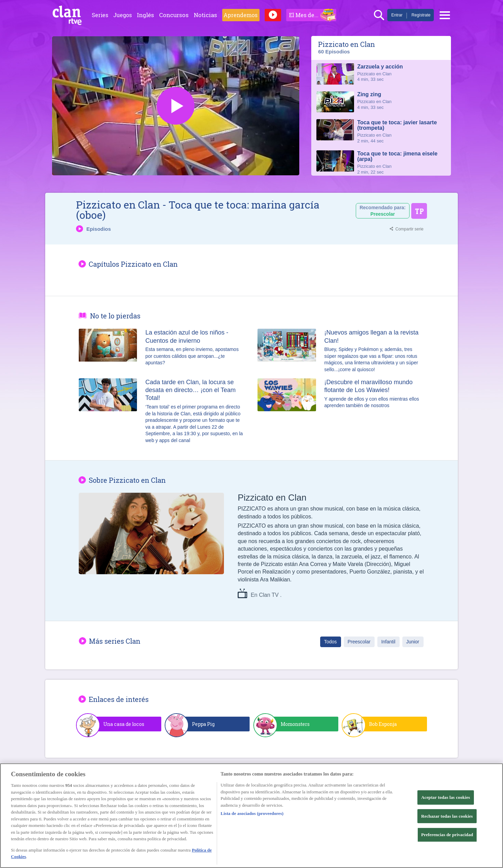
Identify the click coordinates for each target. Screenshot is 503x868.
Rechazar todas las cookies (447, 816)
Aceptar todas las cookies (446, 797)
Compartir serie (410, 229)
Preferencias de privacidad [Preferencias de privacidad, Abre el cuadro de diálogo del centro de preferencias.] (447, 835)
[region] (251, 816)
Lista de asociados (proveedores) (252, 813)
